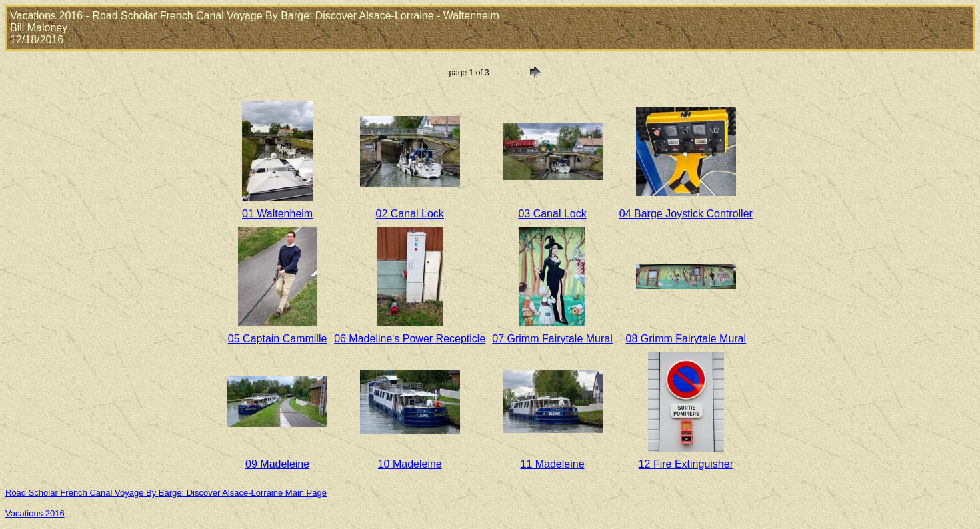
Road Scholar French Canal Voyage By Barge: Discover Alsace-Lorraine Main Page (166, 493)
